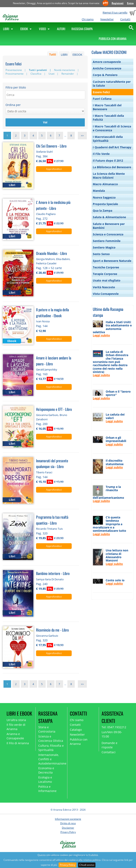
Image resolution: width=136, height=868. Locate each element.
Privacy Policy (67, 865)
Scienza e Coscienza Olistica (51, 738)
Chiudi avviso (87, 865)
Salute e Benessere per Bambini (109, 226)
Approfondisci (54, 169)
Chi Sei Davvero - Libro (51, 146)
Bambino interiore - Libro (53, 573)
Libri (9, 29)
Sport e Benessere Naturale (112, 261)
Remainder (68, 74)
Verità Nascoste (104, 287)
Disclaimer (68, 828)
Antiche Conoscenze (107, 68)
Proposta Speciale (105, 204)
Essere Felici (101, 92)
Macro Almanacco (105, 184)
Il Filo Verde (101, 154)
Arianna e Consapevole (15, 736)
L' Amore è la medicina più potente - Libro (53, 205)
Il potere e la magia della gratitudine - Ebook (52, 312)
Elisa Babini (63, 259)
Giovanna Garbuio (47, 415)
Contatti (125, 19)
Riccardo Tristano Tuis (49, 529)
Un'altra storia (16, 720)
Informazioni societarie (68, 819)
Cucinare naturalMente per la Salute (112, 84)
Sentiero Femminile (107, 241)
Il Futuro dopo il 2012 (108, 161)
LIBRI (64, 55)
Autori (61, 29)
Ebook (27, 29)
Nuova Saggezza (104, 197)
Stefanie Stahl (44, 152)
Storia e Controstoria (47, 729)
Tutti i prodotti (38, 70)
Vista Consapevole (106, 294)
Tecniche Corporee (106, 267)
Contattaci (109, 752)
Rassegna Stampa (82, 29)
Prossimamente (15, 74)
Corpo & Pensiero (105, 75)
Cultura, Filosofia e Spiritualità (51, 748)
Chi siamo (88, 19)
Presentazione (14, 70)
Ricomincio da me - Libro (52, 630)
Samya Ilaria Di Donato (50, 579)
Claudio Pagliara (46, 214)
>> (82, 136)
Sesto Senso (101, 254)
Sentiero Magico (104, 247)
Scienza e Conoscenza (108, 234)
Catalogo (76, 730)
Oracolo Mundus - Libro (52, 253)
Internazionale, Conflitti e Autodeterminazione (52, 759)
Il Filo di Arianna (18, 743)
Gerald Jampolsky (47, 369)
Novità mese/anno (65, 70)
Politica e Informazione (47, 789)
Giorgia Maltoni (45, 259)
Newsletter (107, 19)
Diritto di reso (68, 823)
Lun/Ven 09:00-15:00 (112, 734)
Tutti (53, 55)
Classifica (36, 74)
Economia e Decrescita (46, 770)
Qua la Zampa (103, 211)
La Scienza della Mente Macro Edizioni (109, 176)
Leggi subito (101, 335)
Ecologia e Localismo (45, 779)
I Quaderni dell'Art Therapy (112, 147)
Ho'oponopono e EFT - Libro (54, 409)
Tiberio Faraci (44, 472)
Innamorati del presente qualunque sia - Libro (52, 464)
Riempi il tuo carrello (115, 12)
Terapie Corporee (105, 274)
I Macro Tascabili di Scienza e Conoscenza (112, 128)
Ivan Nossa (43, 321)
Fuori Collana (102, 99)
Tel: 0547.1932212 (114, 727)
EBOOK (77, 55)
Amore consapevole (107, 62)
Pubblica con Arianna (113, 39)
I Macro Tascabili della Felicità (108, 118)
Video (45, 29)
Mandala (99, 191)
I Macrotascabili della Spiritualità (108, 139)
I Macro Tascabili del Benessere (107, 107)
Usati (52, 74)
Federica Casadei (46, 263)
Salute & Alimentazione (109, 217)
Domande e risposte (109, 745)
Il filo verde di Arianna (16, 727)
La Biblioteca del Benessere (112, 167)
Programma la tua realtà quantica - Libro (52, 520)
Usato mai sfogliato (107, 280)
